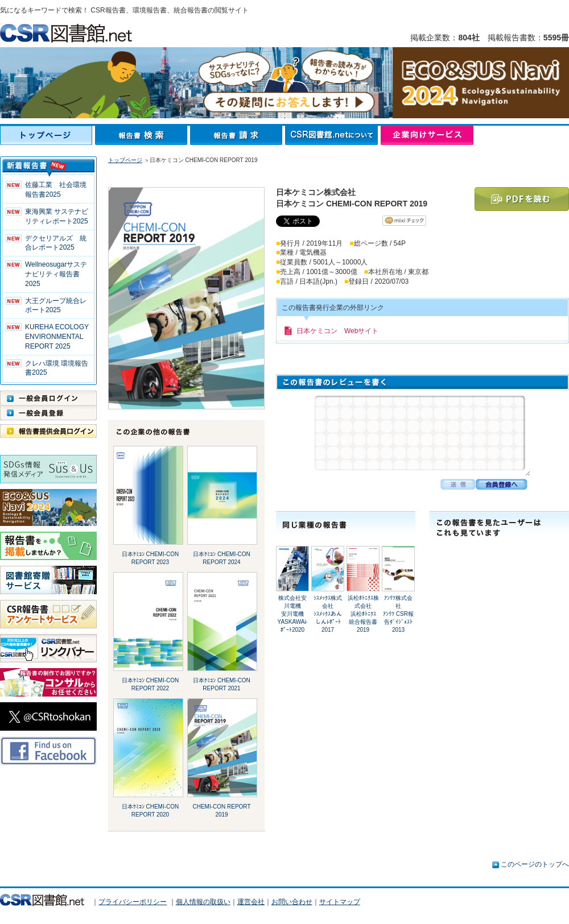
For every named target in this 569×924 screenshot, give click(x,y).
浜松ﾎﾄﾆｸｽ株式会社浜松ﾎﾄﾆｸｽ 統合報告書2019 (365, 614)
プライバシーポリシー (133, 902)
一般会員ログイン (48, 398)
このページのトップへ (535, 864)
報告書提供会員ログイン (48, 431)
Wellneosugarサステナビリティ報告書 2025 (56, 274)
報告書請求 (238, 135)
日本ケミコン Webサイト (337, 331)
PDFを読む (522, 199)
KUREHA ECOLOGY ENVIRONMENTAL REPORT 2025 (57, 337)
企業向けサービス (427, 135)
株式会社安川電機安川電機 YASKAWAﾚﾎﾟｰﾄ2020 (294, 614)
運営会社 (251, 902)
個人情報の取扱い (203, 902)
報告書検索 (143, 135)
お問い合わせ (292, 902)
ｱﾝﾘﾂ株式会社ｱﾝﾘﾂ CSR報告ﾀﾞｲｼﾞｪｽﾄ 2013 (398, 614)
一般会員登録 (48, 413)
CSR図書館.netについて (333, 135)
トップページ (48, 135)
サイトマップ (340, 902)
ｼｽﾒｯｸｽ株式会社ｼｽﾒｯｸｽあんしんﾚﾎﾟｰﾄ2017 (328, 614)
